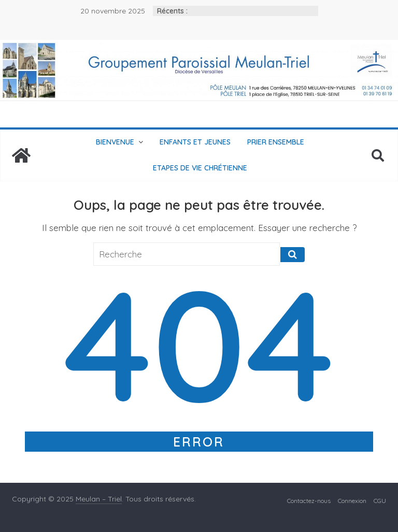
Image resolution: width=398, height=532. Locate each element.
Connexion (352, 501)
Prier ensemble (276, 142)
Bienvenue (115, 142)
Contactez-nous (309, 501)
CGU (380, 501)
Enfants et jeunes (195, 142)
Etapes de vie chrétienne (200, 168)
